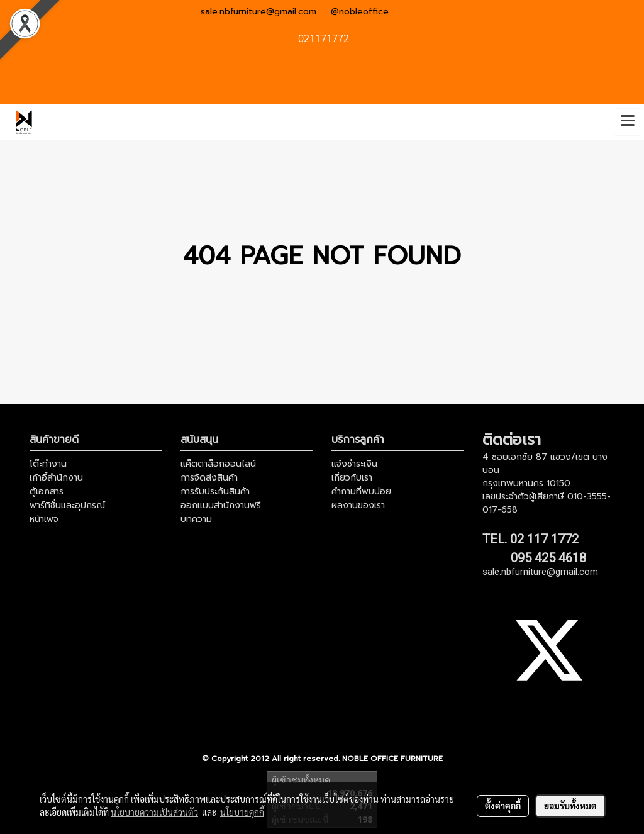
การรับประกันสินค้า (215, 492)
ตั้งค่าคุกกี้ (503, 806)
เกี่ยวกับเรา (352, 478)
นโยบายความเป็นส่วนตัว (154, 812)
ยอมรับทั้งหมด (570, 806)
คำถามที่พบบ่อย (361, 492)
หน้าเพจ (44, 519)
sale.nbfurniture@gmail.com (258, 12)
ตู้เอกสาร (47, 492)
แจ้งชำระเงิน (354, 464)
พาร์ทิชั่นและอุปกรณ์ (67, 505)
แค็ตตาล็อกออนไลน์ (218, 464)
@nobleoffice (360, 12)
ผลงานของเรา (358, 505)
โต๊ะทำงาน (48, 464)
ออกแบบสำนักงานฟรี (221, 505)
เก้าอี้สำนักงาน (56, 478)
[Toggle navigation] (628, 122)
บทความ (196, 519)
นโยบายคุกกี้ (242, 812)
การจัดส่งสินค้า (209, 478)
